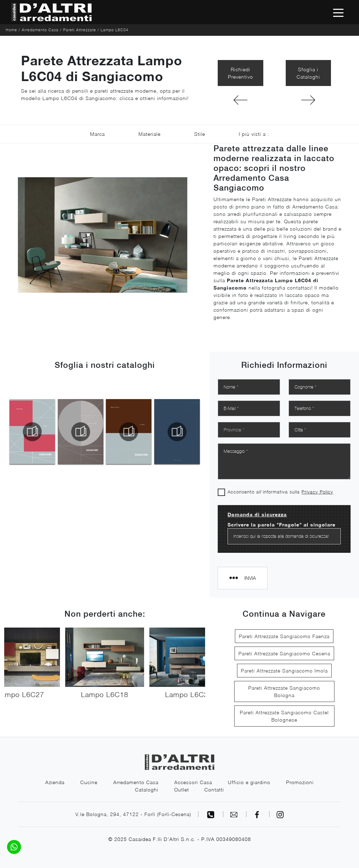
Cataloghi (147, 790)
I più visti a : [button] (254, 134)
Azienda (55, 782)
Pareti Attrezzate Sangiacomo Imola (284, 671)
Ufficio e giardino (249, 782)
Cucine (89, 782)
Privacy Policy (317, 492)
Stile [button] (200, 134)
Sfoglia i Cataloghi (308, 73)
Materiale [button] (150, 134)
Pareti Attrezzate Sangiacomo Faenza (284, 636)
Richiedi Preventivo (241, 73)
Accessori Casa (193, 782)
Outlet (182, 790)
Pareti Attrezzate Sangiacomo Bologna (284, 691)
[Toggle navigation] (338, 12)
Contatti (215, 790)
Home (11, 30)
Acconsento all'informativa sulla (280, 492)
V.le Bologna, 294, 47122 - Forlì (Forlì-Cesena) (133, 814)
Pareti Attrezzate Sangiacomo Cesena (284, 653)
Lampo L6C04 (114, 30)
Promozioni (300, 782)
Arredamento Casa (40, 30)
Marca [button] (97, 134)
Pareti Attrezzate (80, 30)
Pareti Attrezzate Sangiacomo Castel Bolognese (284, 716)
